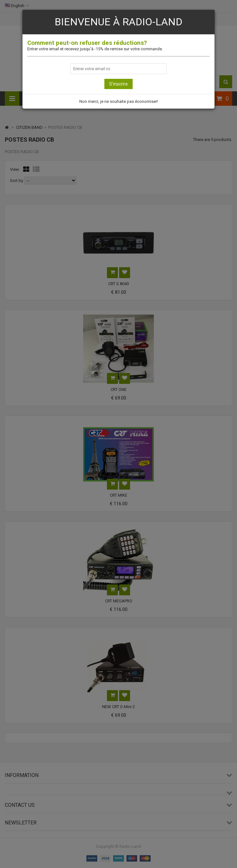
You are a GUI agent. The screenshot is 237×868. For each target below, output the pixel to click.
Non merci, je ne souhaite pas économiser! (119, 101)
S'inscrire (119, 84)
